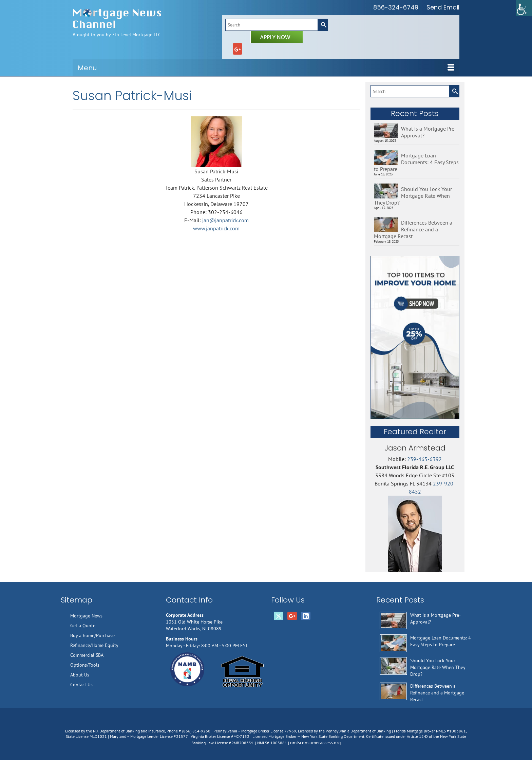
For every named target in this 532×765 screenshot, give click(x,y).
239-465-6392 (424, 459)
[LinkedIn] (306, 616)
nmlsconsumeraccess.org (316, 743)
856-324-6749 (396, 7)
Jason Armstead (415, 448)
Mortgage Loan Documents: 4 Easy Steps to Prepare (416, 162)
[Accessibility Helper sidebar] (524, 8)
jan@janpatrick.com (225, 220)
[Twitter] (279, 616)
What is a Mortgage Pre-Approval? (429, 132)
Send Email (443, 7)
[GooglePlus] (237, 49)
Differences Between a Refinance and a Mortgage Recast (413, 229)
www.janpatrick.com (216, 228)
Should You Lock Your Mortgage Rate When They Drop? (413, 196)
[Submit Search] (323, 25)
